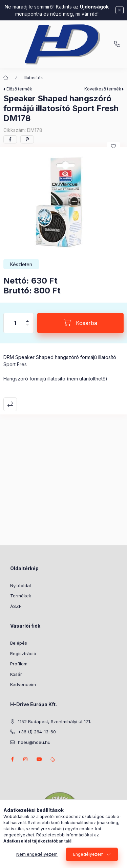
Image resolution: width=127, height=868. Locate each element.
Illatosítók (33, 78)
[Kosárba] (80, 323)
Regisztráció (23, 653)
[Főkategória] (6, 78)
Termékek (21, 596)
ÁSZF (16, 606)
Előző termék (19, 89)
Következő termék (103, 89)
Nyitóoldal (20, 585)
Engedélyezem (88, 854)
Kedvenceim (23, 684)
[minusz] (27, 328)
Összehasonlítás (10, 404)
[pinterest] (27, 139)
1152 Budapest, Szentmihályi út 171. (55, 721)
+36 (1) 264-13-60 (117, 44)
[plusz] (27, 318)
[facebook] (10, 139)
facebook (12, 759)
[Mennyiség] (15, 323)
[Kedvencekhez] (113, 146)
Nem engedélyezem (37, 854)
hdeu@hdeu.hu (34, 742)
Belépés (19, 643)
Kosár (16, 674)
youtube (39, 759)
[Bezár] (120, 10)
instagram (26, 759)
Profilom (19, 664)
